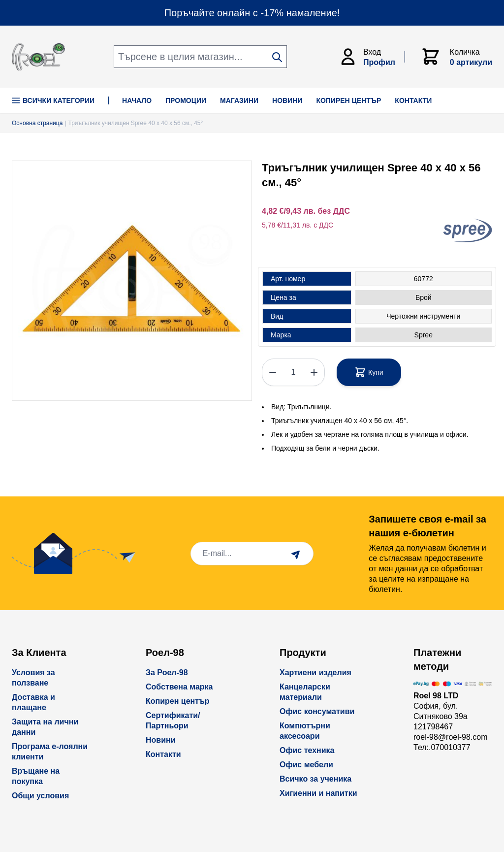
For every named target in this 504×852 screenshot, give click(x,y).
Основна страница (37, 123)
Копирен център (178, 701)
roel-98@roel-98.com (451, 737)
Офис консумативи (317, 711)
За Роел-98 (167, 672)
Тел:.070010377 (442, 747)
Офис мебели (306, 765)
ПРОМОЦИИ (186, 100)
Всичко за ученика (315, 779)
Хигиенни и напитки (318, 793)
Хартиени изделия (315, 672)
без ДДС (334, 211)
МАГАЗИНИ (239, 100)
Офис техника (307, 750)
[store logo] (38, 57)
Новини (161, 740)
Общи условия (40, 796)
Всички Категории (53, 100)
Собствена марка (179, 687)
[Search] (277, 57)
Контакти (163, 754)
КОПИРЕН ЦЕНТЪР (348, 100)
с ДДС (323, 225)
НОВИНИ (287, 100)
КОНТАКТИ (413, 100)
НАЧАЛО (137, 100)
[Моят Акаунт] (372, 57)
